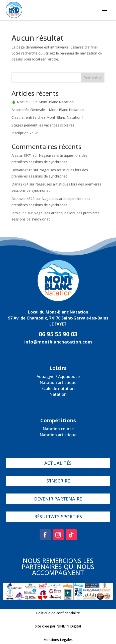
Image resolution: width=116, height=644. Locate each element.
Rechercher (93, 78)
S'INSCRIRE (58, 481)
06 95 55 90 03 (58, 334)
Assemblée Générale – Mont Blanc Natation (48, 110)
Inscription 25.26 (25, 133)
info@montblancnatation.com (58, 342)
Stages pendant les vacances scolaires (43, 125)
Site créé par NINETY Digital (58, 626)
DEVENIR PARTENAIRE (58, 499)
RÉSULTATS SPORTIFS (58, 516)
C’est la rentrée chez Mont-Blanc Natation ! (47, 117)
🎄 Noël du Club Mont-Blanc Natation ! (43, 102)
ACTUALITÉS (58, 463)
